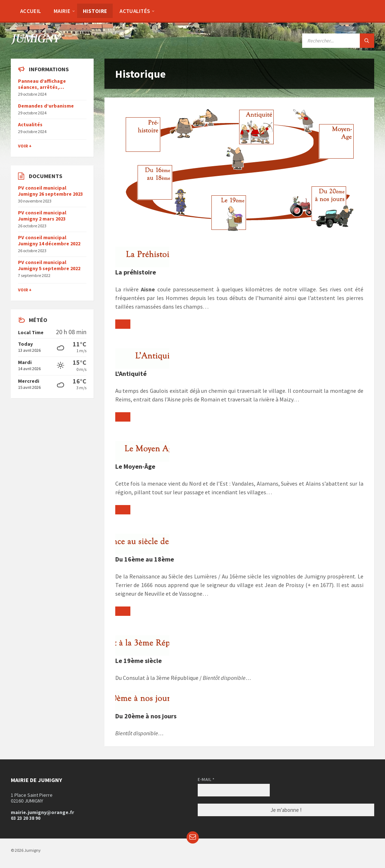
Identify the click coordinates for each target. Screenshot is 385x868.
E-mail (206, 779)
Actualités (30, 124)
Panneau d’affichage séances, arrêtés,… (42, 84)
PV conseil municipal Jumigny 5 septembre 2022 (49, 265)
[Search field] (338, 41)
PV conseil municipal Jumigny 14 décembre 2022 (49, 240)
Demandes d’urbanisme (46, 106)
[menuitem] (31, 11)
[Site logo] (36, 42)
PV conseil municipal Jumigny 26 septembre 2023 (50, 191)
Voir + (25, 146)
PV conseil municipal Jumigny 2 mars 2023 (42, 216)
